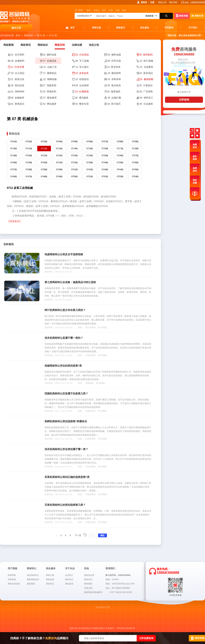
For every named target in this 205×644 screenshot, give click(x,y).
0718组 (135, 149)
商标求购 (182, 16)
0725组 (105, 156)
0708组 (120, 142)
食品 (124, 10)
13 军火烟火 (82, 67)
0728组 (14, 163)
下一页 (78, 535)
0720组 (29, 156)
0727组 (135, 156)
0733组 (90, 163)
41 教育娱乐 (18, 104)
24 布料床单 (114, 79)
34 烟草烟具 (114, 92)
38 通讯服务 (82, 98)
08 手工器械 (82, 61)
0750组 (75, 177)
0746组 (14, 177)
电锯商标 (90, 383)
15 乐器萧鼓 (146, 67)
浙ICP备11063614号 (126, 628)
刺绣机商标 (91, 439)
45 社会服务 (146, 104)
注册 (152, 2)
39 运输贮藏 (114, 98)
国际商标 (31, 584)
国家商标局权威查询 (93, 592)
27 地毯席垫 (50, 85)
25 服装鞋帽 (146, 79)
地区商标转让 (33, 575)
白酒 (111, 10)
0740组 (59, 170)
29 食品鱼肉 (114, 85)
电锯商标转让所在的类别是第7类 (63, 366)
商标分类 (162, 2)
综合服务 (145, 28)
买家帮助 (12, 579)
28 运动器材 (82, 85)
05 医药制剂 (146, 55)
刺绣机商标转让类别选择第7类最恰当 (66, 421)
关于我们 (193, 28)
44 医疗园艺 (114, 104)
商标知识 (43, 45)
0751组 (90, 177)
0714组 (75, 149)
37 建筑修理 (50, 98)
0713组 (59, 149)
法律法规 (77, 45)
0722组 (59, 156)
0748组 (44, 177)
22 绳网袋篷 (50, 79)
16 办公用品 (18, 73)
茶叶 (104, 10)
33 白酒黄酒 (82, 92)
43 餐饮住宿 (82, 104)
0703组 (44, 142)
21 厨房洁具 (18, 79)
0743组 (105, 170)
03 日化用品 (82, 55)
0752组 (105, 177)
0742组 (90, 170)
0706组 (90, 142)
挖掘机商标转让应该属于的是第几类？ (66, 394)
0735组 (120, 163)
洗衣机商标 (91, 355)
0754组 (135, 177)
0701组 (14, 142)
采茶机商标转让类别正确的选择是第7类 (67, 477)
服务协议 (69, 579)
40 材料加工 (146, 98)
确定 (102, 535)
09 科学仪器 (114, 61)
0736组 (135, 163)
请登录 (144, 2)
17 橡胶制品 (50, 73)
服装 (89, 10)
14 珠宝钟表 (114, 67)
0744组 (120, 170)
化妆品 (96, 10)
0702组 (29, 142)
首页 (72, 28)
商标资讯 (26, 45)
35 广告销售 (146, 92)
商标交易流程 (14, 584)
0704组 (59, 142)
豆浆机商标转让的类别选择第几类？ (65, 505)
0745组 (135, 170)
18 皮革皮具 (82, 73)
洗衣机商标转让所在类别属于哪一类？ (66, 449)
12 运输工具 (50, 67)
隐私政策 (69, 584)
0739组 (44, 170)
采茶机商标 (91, 494)
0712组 (44, 149)
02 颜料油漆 (50, 55)
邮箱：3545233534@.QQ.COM (120, 584)
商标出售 (197, 16)
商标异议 (50, 584)
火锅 (117, 10)
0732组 (75, 163)
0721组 (44, 156)
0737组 (14, 170)
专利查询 (169, 28)
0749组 (59, 177)
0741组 (75, 170)
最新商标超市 (33, 579)
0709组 (135, 142)
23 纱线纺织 (82, 79)
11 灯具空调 (17, 67)
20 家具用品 (146, 73)
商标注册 (97, 28)
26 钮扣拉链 (18, 85)
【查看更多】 (15, 221)
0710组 (14, 149)
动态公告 (94, 45)
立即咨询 (184, 100)
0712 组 (53, 35)
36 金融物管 (18, 98)
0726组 (120, 156)
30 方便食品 (146, 85)
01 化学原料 (18, 55)
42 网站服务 (50, 104)
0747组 (29, 177)
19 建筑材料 (114, 73)
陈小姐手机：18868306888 (118, 575)
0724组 (90, 156)
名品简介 (69, 575)
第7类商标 (102, 327)
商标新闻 (9, 45)
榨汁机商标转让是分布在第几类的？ (65, 310)
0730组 (44, 163)
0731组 (59, 163)
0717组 (120, 149)
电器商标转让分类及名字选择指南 (64, 254)
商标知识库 (89, 575)
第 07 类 (41, 35)
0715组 (90, 149)
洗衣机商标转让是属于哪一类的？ (64, 338)
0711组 (29, 149)
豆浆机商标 (91, 522)
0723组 (75, 156)
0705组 (75, 142)
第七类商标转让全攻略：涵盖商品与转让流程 (70, 282)
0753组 (120, 177)
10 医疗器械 (146, 61)
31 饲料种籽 (18, 92)
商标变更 (50, 579)
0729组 (29, 163)
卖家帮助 (12, 575)
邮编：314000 (112, 579)
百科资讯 (9, 244)
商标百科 (29, 35)
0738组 (29, 170)
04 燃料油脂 (114, 55)
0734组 (105, 163)
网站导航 (173, 2)
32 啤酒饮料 (49, 92)
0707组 (105, 142)
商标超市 (121, 28)
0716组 (105, 149)
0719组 (14, 156)
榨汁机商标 (91, 327)
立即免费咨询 (146, 638)
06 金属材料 (18, 61)
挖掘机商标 (90, 411)
